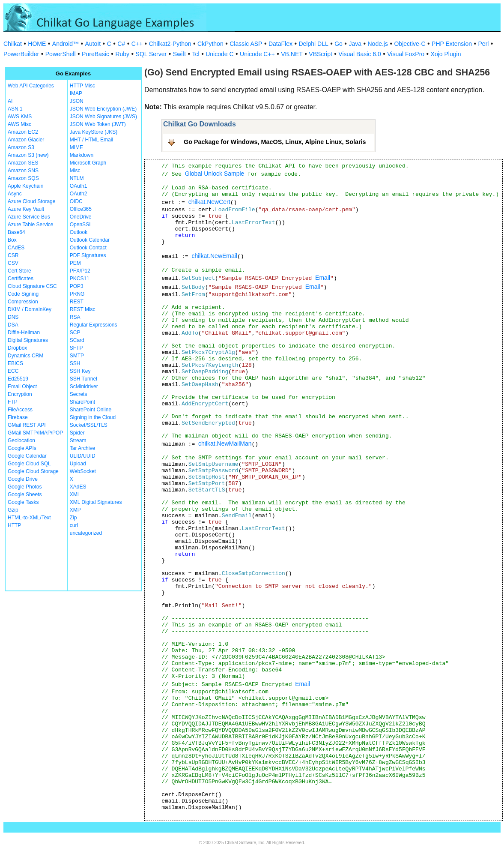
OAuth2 (79, 194)
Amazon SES (23, 163)
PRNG (77, 294)
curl (74, 525)
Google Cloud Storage (33, 471)
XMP (75, 510)
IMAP (76, 93)
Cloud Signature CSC (32, 286)
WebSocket (83, 471)
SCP (75, 333)
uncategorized (86, 533)
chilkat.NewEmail (214, 256)
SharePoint (82, 402)
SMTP (77, 356)
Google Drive (23, 479)
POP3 (77, 286)
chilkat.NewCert (209, 202)
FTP (13, 402)
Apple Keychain (25, 186)
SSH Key (80, 371)
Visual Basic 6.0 (359, 54)
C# (121, 44)
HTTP (14, 525)
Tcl (196, 54)
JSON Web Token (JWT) (98, 124)
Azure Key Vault (26, 209)
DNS (13, 317)
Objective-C (410, 44)
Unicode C (219, 54)
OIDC (76, 201)
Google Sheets (25, 494)
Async (15, 194)
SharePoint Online (91, 410)
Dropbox (17, 348)
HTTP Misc (82, 86)
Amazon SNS (23, 171)
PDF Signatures (88, 255)
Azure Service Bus (29, 217)
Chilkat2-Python (170, 44)
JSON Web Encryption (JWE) (103, 109)
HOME (37, 44)
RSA (75, 317)
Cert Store (19, 271)
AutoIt (93, 44)
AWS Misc (19, 124)
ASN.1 (15, 109)
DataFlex (280, 44)
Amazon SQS (23, 178)
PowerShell (61, 54)
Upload (78, 464)
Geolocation (21, 440)
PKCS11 (80, 279)
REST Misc (83, 309)
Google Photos (25, 487)
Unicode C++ (257, 54)
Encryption (20, 394)
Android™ (66, 44)
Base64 (16, 232)
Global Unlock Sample (215, 174)
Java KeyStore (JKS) (94, 132)
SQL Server (151, 54)
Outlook (79, 232)
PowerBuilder (21, 54)
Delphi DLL (313, 44)
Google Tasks (23, 502)
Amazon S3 (21, 147)
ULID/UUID (83, 456)
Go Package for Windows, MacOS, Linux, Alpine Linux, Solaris (275, 142)
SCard (77, 340)
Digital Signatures (28, 340)
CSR (13, 255)
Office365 (81, 209)
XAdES (78, 487)
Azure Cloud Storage (31, 201)
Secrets (79, 394)
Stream (78, 440)
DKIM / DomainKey (30, 309)
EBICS (15, 363)
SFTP (76, 348)
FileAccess (20, 410)
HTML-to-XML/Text (29, 518)
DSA (13, 325)
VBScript (320, 54)
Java (355, 44)
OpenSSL (81, 225)
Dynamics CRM (25, 356)
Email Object (22, 387)
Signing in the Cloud (93, 417)
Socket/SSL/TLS (89, 425)
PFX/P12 (80, 271)
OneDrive (81, 217)
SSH (75, 363)
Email (323, 278)
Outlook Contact (88, 248)
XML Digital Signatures (96, 502)
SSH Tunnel (84, 379)
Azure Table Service (31, 225)
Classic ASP (246, 44)
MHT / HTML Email (91, 140)
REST (77, 302)
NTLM (77, 178)
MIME (76, 147)
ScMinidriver (84, 387)
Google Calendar (27, 456)
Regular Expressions (94, 325)
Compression (23, 302)
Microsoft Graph (88, 163)
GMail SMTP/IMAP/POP (35, 433)
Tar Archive (82, 448)
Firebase (18, 417)
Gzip (13, 510)
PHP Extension (452, 44)
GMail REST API (27, 425)
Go (338, 44)
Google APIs (22, 448)
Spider (77, 433)
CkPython (210, 44)
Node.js (378, 44)
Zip (73, 518)
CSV (13, 263)
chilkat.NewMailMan (225, 443)
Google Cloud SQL (29, 464)
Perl (484, 44)
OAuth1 (79, 186)
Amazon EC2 (23, 132)
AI (10, 101)
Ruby (122, 54)
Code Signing (23, 294)
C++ (137, 44)
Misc (75, 171)
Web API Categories (31, 86)
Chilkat (13, 44)
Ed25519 (18, 379)
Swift (179, 54)
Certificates (21, 279)
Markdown (82, 155)
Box (12, 240)
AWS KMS (20, 117)
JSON (77, 101)
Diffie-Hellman (24, 333)
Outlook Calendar (90, 240)
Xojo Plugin (446, 54)
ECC (13, 371)
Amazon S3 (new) (28, 155)
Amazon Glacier (26, 140)
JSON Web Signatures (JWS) (103, 117)
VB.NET (292, 54)
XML (75, 494)
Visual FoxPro (406, 54)
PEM (75, 263)
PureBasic (95, 54)
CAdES (16, 248)
